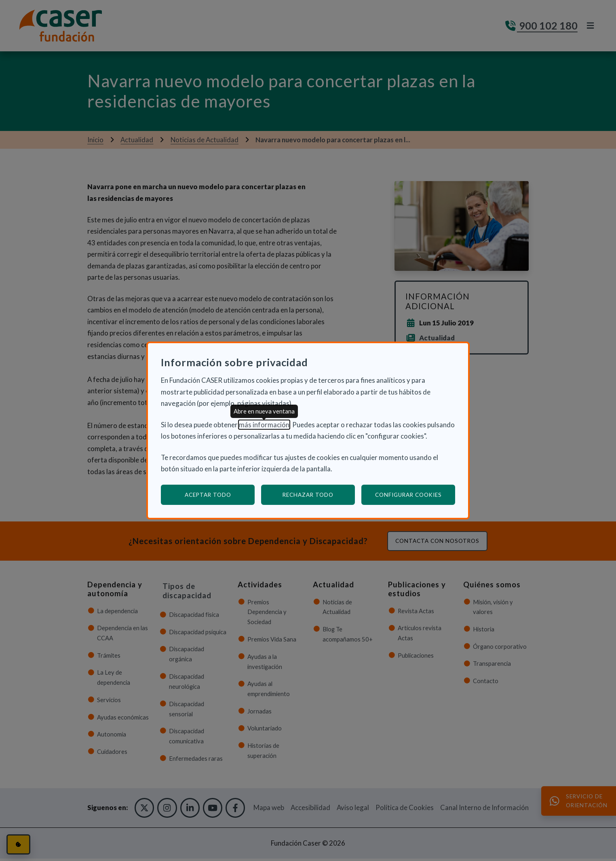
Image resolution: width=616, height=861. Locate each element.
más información (264, 425)
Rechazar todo (308, 495)
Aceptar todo (208, 495)
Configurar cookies (415, 495)
